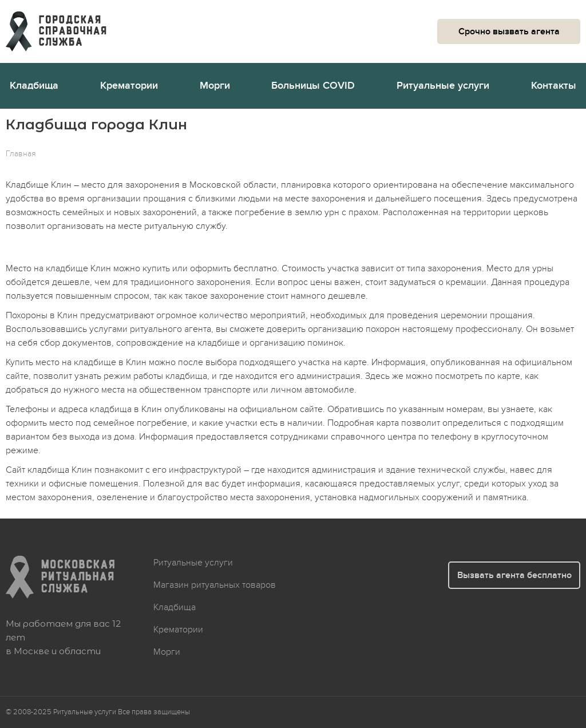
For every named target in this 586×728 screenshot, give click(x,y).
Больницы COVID (313, 86)
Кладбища (34, 86)
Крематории (129, 86)
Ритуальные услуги (443, 86)
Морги (215, 86)
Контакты (554, 86)
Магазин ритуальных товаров (215, 585)
